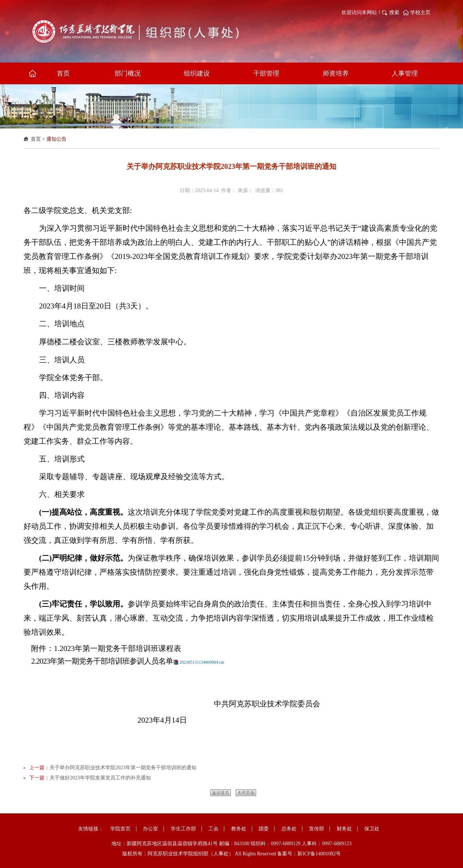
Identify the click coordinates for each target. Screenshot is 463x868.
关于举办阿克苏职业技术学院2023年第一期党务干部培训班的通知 (123, 768)
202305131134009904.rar (202, 662)
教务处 (239, 829)
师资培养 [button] (336, 73)
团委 (264, 829)
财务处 (344, 829)
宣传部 (317, 829)
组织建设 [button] (197, 73)
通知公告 (56, 139)
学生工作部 (183, 829)
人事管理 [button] (405, 73)
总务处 (289, 829)
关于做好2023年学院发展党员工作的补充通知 (100, 778)
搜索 (394, 12)
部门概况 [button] (128, 73)
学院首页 (120, 829)
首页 (36, 139)
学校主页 (420, 12)
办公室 (150, 829)
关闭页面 (246, 793)
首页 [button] (63, 73)
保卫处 (372, 829)
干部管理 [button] (266, 73)
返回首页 (221, 793)
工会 (213, 829)
